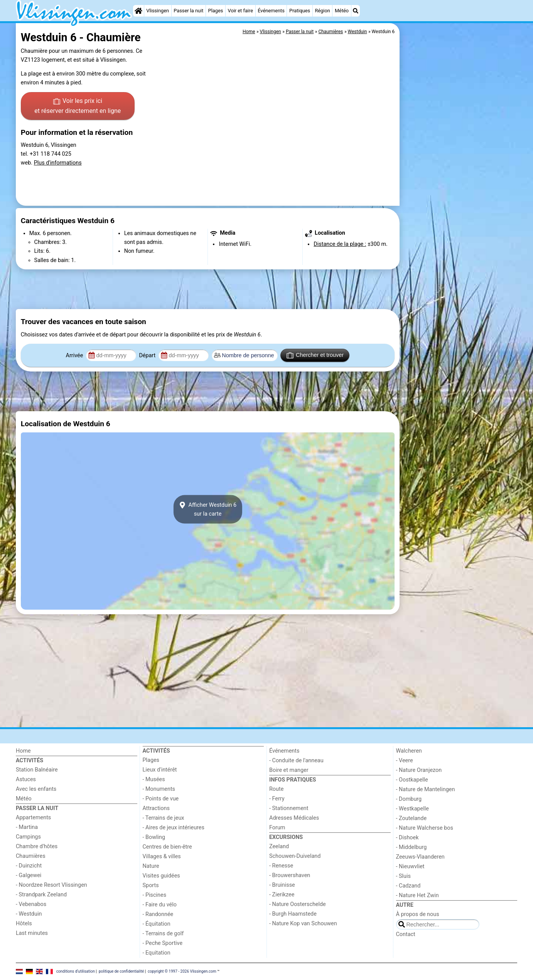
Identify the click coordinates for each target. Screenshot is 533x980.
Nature (151, 866)
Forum (277, 828)
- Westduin (29, 914)
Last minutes (32, 933)
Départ (148, 356)
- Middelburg (412, 847)
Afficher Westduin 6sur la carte (208, 509)
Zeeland (279, 846)
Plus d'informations (58, 163)
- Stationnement (289, 808)
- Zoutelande (412, 818)
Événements (271, 11)
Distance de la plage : (340, 244)
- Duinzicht (29, 866)
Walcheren (409, 751)
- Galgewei (29, 875)
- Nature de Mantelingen (426, 789)
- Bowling (154, 837)
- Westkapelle (412, 809)
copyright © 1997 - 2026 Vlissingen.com (182, 971)
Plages (216, 11)
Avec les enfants (36, 789)
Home (23, 751)
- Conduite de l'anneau (296, 761)
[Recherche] (356, 11)
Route (276, 789)
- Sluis (403, 876)
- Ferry (277, 799)
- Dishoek (407, 838)
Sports (151, 885)
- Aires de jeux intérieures (174, 828)
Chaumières (31, 856)
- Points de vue (161, 799)
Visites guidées (161, 876)
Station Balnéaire (37, 770)
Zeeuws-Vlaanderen (420, 857)
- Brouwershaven (290, 875)
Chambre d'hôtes (37, 846)
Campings (28, 837)
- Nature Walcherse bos (425, 828)
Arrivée (75, 356)
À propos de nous (418, 914)
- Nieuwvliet (410, 867)
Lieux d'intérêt (160, 770)
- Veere (405, 761)
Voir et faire (240, 11)
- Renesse (281, 866)
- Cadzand (408, 886)
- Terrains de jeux (164, 818)
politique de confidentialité (121, 971)
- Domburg (409, 799)
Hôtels (24, 924)
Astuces (26, 779)
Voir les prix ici (78, 106)
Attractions (156, 808)
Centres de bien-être (167, 847)
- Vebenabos (31, 904)
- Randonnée (158, 914)
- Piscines (155, 895)
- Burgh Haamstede (293, 914)
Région (322, 11)
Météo (342, 11)
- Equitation (157, 953)
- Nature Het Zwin (417, 895)
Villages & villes (162, 856)
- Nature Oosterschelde (298, 904)
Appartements (33, 818)
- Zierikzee (282, 895)
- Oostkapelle (412, 780)
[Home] (138, 11)
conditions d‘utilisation (76, 971)
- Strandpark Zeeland (41, 895)
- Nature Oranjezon (419, 770)
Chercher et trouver (315, 355)
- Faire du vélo (160, 905)
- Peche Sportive (163, 943)
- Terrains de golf (163, 934)
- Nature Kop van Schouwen (303, 924)
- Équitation (157, 924)
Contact (406, 934)
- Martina (27, 827)
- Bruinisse (282, 885)
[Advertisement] (459, 200)
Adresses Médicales (294, 818)
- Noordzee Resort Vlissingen (51, 885)
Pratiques (300, 11)
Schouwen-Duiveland (295, 856)
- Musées (154, 779)
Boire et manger (289, 770)
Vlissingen (158, 11)
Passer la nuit (188, 11)
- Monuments (159, 789)
